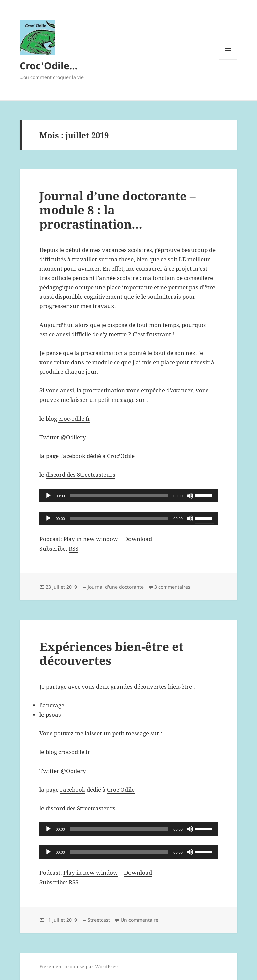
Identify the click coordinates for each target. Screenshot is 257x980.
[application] (128, 496)
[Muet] (190, 496)
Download (138, 539)
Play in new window (91, 539)
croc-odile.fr (74, 418)
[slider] (119, 496)
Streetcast (99, 920)
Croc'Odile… (49, 65)
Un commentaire (140, 920)
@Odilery (73, 437)
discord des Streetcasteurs (80, 475)
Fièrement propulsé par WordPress (79, 966)
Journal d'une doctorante (116, 587)
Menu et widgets (228, 59)
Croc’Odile (121, 456)
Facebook (73, 456)
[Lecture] (48, 496)
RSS (73, 549)
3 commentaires (172, 587)
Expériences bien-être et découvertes (111, 654)
